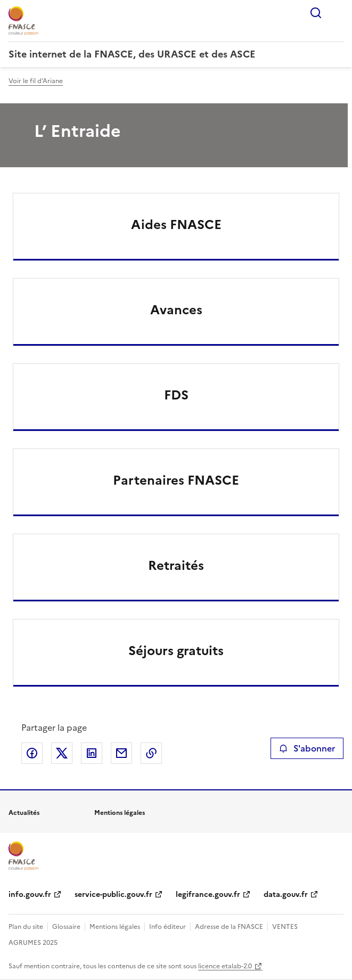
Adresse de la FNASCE (229, 927)
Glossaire (66, 927)
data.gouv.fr (286, 895)
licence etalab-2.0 (225, 966)
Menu (337, 13)
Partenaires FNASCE (176, 480)
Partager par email (121, 753)
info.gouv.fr (30, 895)
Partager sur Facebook (32, 753)
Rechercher (316, 13)
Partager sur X (62, 753)
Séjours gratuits (176, 651)
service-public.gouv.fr (113, 895)
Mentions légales (115, 927)
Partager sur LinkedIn (92, 753)
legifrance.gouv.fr (208, 895)
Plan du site (26, 927)
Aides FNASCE (176, 225)
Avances (176, 310)
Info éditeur (167, 927)
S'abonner (307, 748)
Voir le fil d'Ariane (36, 81)
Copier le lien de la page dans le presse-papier (151, 753)
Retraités (176, 566)
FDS (176, 395)
